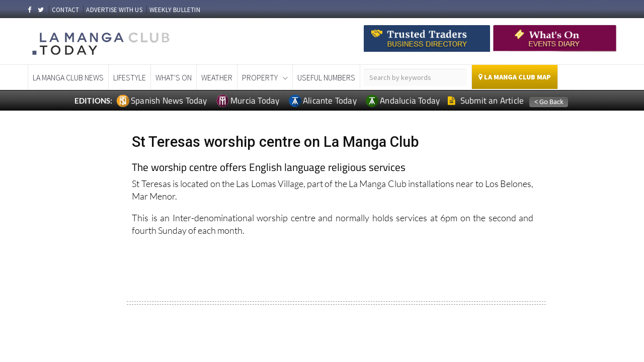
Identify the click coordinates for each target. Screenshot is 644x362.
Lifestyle (130, 77)
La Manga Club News (68, 77)
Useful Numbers (326, 77)
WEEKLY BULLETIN (175, 10)
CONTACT (65, 10)
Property (260, 77)
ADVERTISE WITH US (114, 10)
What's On (174, 77)
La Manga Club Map (515, 77)
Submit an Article (486, 101)
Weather (217, 77)
